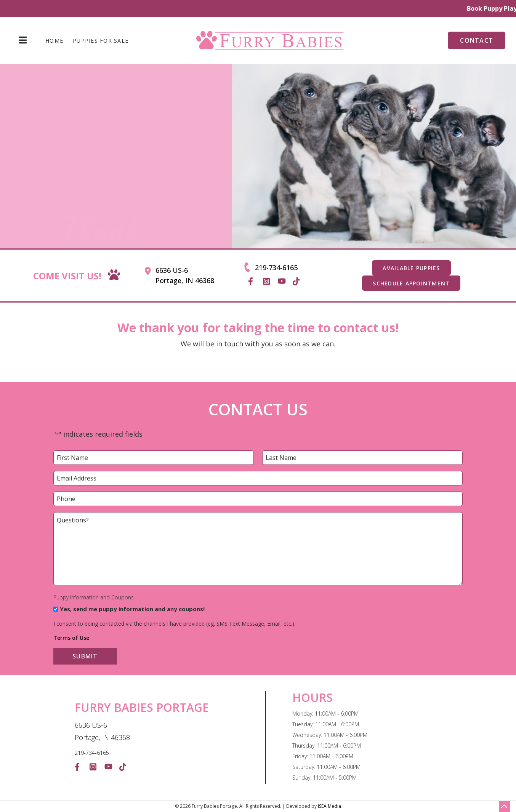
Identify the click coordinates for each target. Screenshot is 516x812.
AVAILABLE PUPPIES (411, 268)
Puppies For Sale (101, 41)
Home (54, 41)
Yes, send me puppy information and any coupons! (132, 609)
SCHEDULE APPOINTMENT (411, 283)
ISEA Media (329, 806)
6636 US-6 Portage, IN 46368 (185, 275)
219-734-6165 (276, 267)
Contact (477, 40)
